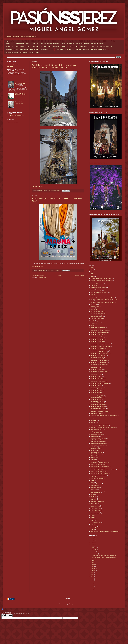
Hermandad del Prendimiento (97, 401)
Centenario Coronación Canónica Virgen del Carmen (103, 298)
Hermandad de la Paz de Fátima (98, 355)
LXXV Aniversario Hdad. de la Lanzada (99, 426)
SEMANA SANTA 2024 (109, 41)
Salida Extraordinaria (95, 493)
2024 (92, 542)
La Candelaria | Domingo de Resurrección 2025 (21, 83)
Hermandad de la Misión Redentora (99, 352)
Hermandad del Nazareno (96, 398)
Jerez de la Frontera (95, 417)
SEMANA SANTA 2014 (12, 52)
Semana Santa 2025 (95, 510)
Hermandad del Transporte (97, 410)
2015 (92, 585)
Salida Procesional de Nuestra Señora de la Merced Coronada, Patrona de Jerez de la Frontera (54, 66)
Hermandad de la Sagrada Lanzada (99, 361)
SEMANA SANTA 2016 (47, 50)
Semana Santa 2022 (95, 505)
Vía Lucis (93, 521)
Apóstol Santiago (94, 286)
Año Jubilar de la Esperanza (97, 284)
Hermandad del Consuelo (96, 391)
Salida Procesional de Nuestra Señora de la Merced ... (104, 556)
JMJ (91, 419)
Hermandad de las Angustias (97, 378)
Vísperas (93, 530)
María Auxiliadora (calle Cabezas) (98, 438)
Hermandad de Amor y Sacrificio (98, 329)
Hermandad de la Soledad (97, 370)
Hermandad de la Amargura (97, 334)
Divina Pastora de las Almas (97, 311)
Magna (92, 431)
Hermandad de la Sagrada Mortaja (98, 362)
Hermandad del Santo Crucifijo (98, 405)
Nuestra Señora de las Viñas (97, 468)
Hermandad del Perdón (96, 399)
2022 (92, 546)
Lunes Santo (93, 422)
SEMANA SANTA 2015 (82, 50)
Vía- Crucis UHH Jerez (96, 523)
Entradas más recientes (38, 275)
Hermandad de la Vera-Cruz (97, 373)
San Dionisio (93, 496)
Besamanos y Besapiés (96, 291)
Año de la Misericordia (96, 282)
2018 (92, 579)
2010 (92, 268)
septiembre (95, 554)
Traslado (93, 517)
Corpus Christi (94, 304)
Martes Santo (94, 447)
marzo (94, 568)
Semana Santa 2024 (95, 509)
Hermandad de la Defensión (97, 345)
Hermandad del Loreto (96, 394)
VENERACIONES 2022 (83, 44)
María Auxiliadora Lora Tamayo (98, 442)
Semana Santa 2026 (95, 512)
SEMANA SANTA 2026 (23, 41)
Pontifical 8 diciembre (95, 477)
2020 (92, 575)
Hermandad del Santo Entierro (98, 406)
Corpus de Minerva (95, 306)
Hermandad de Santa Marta (97, 387)
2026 (92, 538)
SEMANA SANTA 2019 (32, 47)
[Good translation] (4, 616)
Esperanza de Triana (95, 322)
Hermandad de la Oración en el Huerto (99, 354)
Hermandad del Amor (95, 389)
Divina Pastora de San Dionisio (98, 313)
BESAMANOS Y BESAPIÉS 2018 (85, 47)
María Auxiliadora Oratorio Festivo (98, 443)
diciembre (94, 548)
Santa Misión (94, 500)
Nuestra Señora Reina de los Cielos (99, 475)
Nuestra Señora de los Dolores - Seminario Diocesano (103, 470)
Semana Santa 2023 (95, 507)
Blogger (72, 604)
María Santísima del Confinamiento (99, 445)
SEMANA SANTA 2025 (58, 41)
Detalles (92, 308)
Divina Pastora (94, 310)
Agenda (92, 277)
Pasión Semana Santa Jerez (17, 116)
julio (93, 560)
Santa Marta (93, 498)
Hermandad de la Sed (96, 368)
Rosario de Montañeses (96, 484)
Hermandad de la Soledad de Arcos (99, 371)
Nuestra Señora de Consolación (98, 465)
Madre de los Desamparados (97, 429)
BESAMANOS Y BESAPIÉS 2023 (50, 44)
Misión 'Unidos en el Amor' (97, 452)
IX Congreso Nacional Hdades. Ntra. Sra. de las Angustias (104, 415)
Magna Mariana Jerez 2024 (97, 435)
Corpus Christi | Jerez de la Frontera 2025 (21, 103)
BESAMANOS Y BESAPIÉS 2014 (29, 52)
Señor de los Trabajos (96, 514)
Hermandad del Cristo (96, 392)
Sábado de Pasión (95, 487)
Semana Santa (94, 503)
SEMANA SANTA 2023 (32, 44)
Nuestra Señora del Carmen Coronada (99, 473)
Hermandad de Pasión (96, 385)
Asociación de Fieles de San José (98, 287)
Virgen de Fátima (94, 528)
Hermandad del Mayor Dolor (97, 396)
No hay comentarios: (55, 191)
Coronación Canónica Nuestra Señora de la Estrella (102, 303)
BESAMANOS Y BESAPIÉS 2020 (15, 47)
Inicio (59, 275)
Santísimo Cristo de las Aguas (97, 501)
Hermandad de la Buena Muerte (98, 338)
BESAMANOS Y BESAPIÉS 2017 (29, 50)
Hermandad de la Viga (96, 375)
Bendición (93, 289)
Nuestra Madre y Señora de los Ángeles (100, 463)
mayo (94, 564)
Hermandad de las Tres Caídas (98, 382)
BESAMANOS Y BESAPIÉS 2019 (50, 47)
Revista (92, 480)
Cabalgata (93, 294)
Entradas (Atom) (43, 278)
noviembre (95, 550)
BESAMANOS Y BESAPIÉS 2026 (40, 41)
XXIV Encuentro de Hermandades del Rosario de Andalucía (104, 531)
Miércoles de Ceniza (95, 449)
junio (93, 562)
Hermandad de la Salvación (97, 366)
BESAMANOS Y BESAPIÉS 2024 (15, 44)
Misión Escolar (94, 456)
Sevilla (92, 516)
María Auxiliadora (95, 436)
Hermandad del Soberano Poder (98, 408)
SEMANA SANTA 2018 (68, 47)
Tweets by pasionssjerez (13, 122)
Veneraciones (94, 519)
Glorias (92, 325)
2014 (92, 271)
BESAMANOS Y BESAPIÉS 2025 (76, 41)
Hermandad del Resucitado (97, 403)
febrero (94, 570)
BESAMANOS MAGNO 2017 (105, 47)
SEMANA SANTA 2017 (12, 50)
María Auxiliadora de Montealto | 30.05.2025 (21, 94)
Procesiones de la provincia (97, 479)
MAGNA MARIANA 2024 (94, 41)
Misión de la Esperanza (96, 454)
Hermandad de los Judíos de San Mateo (100, 384)
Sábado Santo (94, 489)
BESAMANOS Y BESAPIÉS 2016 (65, 50)
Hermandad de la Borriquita (97, 336)
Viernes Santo (94, 526)
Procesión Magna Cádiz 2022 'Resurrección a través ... (104, 558)
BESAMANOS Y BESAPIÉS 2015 (100, 50)
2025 (92, 540)
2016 (92, 273)
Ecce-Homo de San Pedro (97, 318)
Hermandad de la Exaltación (97, 348)
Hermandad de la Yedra (96, 377)
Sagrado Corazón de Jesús (97, 491)
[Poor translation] (10, 616)
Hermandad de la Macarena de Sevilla (99, 350)
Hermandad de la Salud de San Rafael (99, 364)
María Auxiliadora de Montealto (98, 440)
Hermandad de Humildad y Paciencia (99, 332)
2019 (92, 577)
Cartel (92, 296)
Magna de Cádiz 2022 (96, 433)
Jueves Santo (94, 421)
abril (93, 566)
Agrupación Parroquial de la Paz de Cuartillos (101, 278)
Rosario (92, 482)
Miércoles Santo (94, 450)
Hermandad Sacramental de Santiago (99, 412)
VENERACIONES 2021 (98, 44)
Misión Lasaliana (94, 457)
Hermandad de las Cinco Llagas (98, 380)
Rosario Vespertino (95, 486)
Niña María (93, 459)
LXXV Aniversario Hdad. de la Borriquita (100, 424)
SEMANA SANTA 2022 (68, 44)
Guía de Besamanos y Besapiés (98, 327)
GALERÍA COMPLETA (37, 186)
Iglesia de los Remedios (96, 413)
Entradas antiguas (79, 275)
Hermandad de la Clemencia (97, 341)
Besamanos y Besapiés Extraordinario (99, 293)
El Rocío (92, 320)
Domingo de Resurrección (97, 317)
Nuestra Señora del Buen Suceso (98, 472)
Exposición (93, 324)
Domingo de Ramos (95, 315)
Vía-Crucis (93, 524)
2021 (92, 275)
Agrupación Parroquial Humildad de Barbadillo (101, 280)
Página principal (10, 41)
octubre (94, 552)
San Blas (93, 494)
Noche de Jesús (94, 461)
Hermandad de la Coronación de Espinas (100, 343)
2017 (92, 581)
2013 (92, 270)
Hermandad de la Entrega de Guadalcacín (100, 347)
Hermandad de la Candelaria (97, 340)
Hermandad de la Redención (97, 357)
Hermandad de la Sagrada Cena (98, 359)
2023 (92, 544)
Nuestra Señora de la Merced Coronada (100, 466)
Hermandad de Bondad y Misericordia (99, 331)
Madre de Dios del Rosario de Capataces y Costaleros (103, 428)
